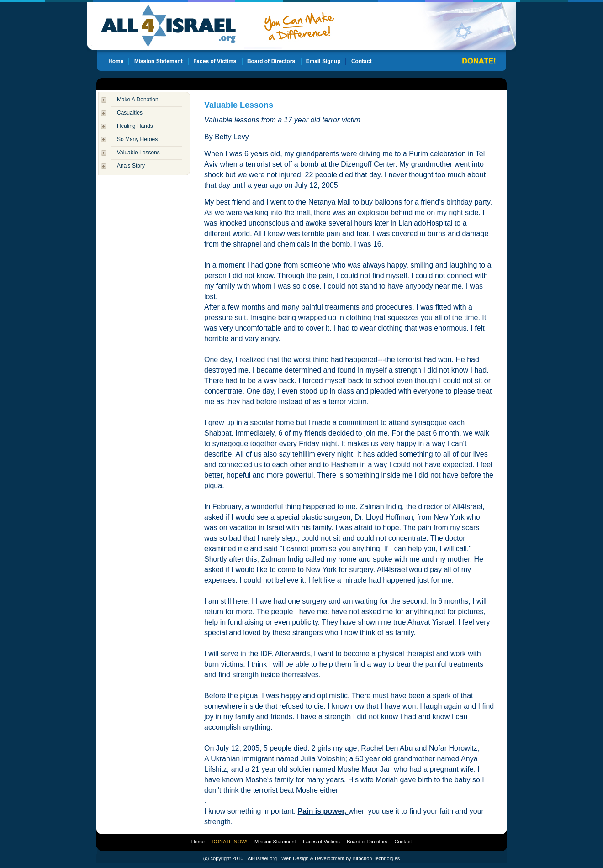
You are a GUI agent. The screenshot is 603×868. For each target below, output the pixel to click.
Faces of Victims (321, 842)
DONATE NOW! (230, 842)
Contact (403, 842)
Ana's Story (131, 166)
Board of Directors (367, 842)
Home (198, 842)
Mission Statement (275, 842)
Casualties (130, 113)
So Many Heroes (137, 139)
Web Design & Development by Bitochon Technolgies (341, 858)
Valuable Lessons (138, 153)
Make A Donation (138, 100)
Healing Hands (135, 126)
